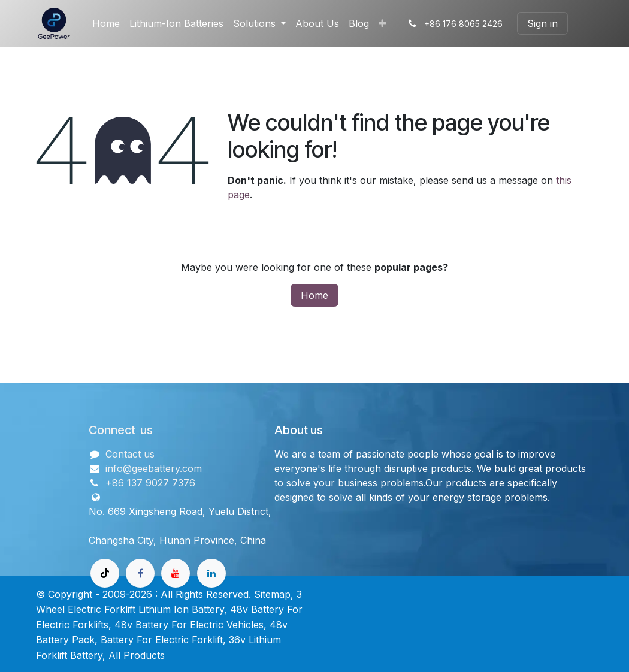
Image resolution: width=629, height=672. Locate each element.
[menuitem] (106, 23)
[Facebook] (140, 573)
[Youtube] (176, 573)
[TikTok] (105, 573)
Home (314, 295)
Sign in (542, 23)
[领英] (211, 573)
